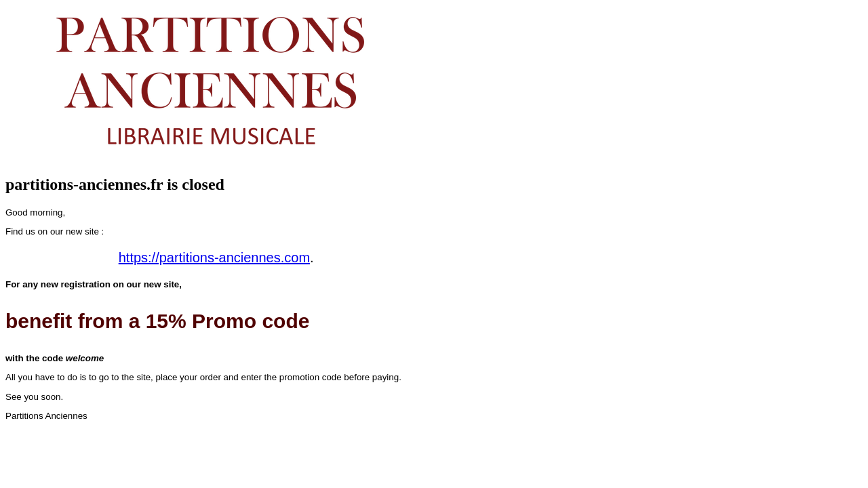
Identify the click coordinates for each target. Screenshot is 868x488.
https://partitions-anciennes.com (214, 258)
